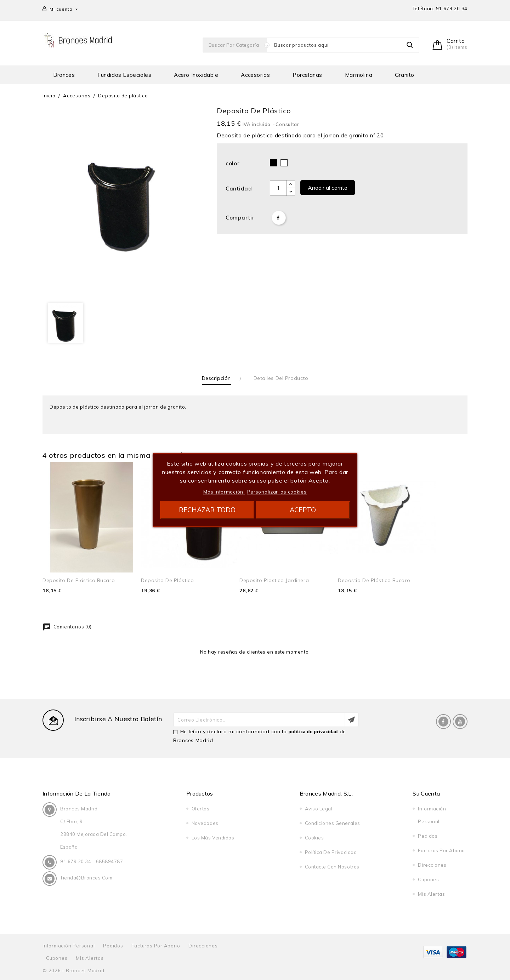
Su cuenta (426, 793)
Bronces (64, 75)
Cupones (428, 879)
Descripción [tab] (216, 378)
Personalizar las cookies (277, 492)
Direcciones (432, 865)
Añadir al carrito (328, 188)
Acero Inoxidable (196, 75)
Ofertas (201, 809)
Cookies (314, 838)
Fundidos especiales (124, 75)
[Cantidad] (278, 188)
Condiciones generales (333, 823)
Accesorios (255, 75)
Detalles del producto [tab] (281, 378)
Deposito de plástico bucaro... (81, 580)
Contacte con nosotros (332, 867)
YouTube (460, 722)
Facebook (443, 722)
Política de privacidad (331, 852)
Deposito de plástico (167, 580)
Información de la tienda (77, 793)
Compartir (279, 218)
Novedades (205, 823)
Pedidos (428, 836)
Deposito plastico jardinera (274, 580)
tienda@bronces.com (86, 878)
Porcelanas (307, 75)
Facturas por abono (441, 850)
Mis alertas (431, 894)
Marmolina (359, 75)
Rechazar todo (207, 510)
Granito (405, 75)
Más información (224, 492)
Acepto (303, 510)
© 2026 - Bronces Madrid (73, 970)
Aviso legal (319, 809)
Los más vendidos (213, 838)
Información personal (69, 946)
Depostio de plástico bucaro (374, 580)
